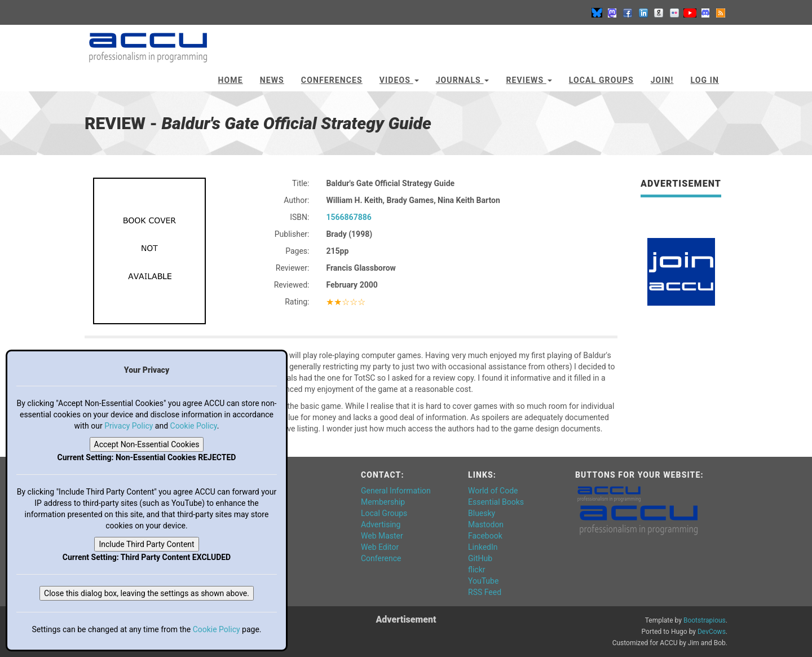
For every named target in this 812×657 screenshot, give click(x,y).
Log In (705, 80)
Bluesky (482, 513)
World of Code (493, 491)
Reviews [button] (529, 80)
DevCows (712, 632)
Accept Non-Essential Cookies (147, 444)
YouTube (483, 581)
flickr (477, 570)
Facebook (485, 536)
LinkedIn (483, 547)
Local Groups (601, 80)
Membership (383, 502)
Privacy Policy (129, 426)
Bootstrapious (705, 620)
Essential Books (496, 502)
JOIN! (662, 80)
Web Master (382, 536)
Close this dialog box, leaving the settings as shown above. (147, 593)
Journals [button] (463, 80)
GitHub (480, 558)
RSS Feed (485, 592)
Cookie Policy (194, 426)
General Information (396, 491)
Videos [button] (399, 80)
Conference (381, 558)
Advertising (381, 524)
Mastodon (486, 524)
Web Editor (380, 547)
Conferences (332, 80)
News (272, 80)
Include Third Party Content (146, 544)
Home (231, 80)
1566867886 (348, 217)
